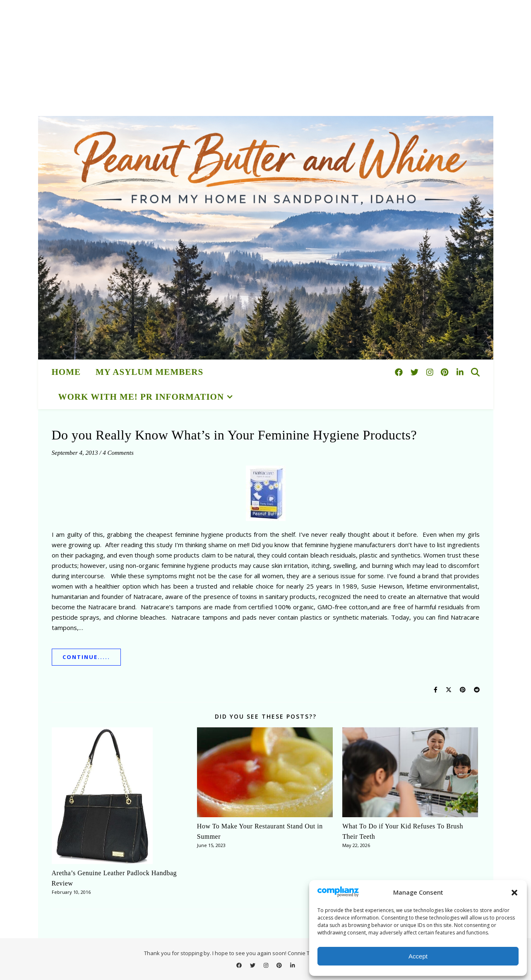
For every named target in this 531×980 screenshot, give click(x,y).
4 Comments (118, 453)
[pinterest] (446, 372)
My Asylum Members (149, 372)
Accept (418, 956)
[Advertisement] (248, 58)
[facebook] (400, 372)
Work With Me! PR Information (141, 397)
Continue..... (86, 657)
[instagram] (431, 372)
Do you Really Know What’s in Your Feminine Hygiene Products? (234, 435)
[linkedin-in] (460, 372)
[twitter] (416, 372)
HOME (66, 372)
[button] (514, 893)
